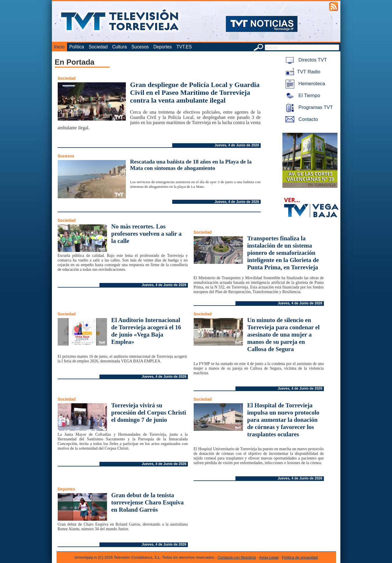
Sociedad (98, 47)
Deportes (163, 47)
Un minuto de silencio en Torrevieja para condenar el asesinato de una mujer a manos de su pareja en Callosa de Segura (284, 335)
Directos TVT (305, 60)
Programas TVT (308, 107)
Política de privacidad (300, 557)
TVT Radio (302, 72)
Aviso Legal (269, 557)
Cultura (119, 47)
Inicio (59, 47)
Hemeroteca (304, 84)
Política (77, 47)
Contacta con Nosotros (237, 557)
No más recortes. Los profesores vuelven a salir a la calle (147, 234)
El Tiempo (302, 96)
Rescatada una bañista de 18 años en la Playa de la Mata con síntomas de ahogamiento (191, 165)
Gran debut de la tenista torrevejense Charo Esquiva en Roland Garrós (148, 502)
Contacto (301, 119)
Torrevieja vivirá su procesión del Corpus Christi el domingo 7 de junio (149, 413)
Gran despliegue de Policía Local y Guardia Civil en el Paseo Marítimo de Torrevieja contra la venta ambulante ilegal (195, 92)
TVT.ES (184, 47)
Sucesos (140, 47)
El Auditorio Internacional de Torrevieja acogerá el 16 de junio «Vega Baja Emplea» (146, 331)
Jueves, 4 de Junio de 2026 (237, 145)
